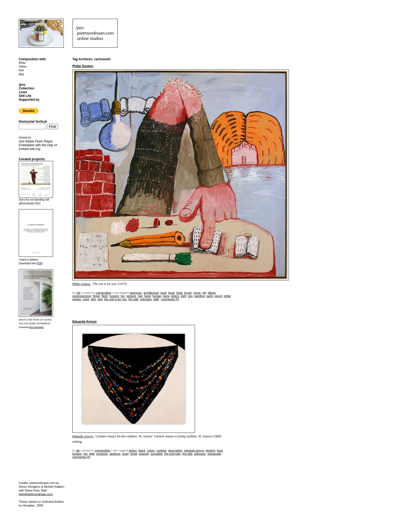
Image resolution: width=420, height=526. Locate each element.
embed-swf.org (29, 149)
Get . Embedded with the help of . (38, 145)
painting (200, 296)
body (164, 293)
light (183, 296)
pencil (218, 296)
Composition (104, 293)
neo (190, 296)
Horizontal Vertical (33, 122)
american (136, 293)
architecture (151, 293)
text (100, 299)
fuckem (114, 296)
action (133, 450)
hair (140, 296)
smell (134, 454)
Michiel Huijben (54, 487)
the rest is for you (115, 299)
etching (210, 450)
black (142, 450)
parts (209, 296)
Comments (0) (170, 299)
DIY (204, 293)
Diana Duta (32, 490)
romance (102, 454)
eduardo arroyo (194, 450)
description (175, 450)
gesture (131, 296)
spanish (144, 454)
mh (78, 293)
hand (148, 296)
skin (93, 299)
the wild (133, 299)
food (220, 450)
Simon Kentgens (30, 487)
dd (78, 450)
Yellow (23, 67)
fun (123, 296)
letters (175, 296)
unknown (146, 299)
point (86, 299)
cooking (162, 450)
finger (96, 296)
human (157, 296)
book (171, 293)
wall (156, 299)
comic (197, 293)
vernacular (214, 454)
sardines (115, 454)
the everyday (172, 454)
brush (188, 293)
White (22, 63)
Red (21, 70)
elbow (212, 293)
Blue (21, 74)
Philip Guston (83, 66)
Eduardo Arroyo (85, 322)
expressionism (82, 296)
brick (179, 293)
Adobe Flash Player (39, 141)
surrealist (157, 454)
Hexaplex (29, 505)
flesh (105, 296)
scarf (125, 454)
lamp (166, 296)
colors (151, 450)
